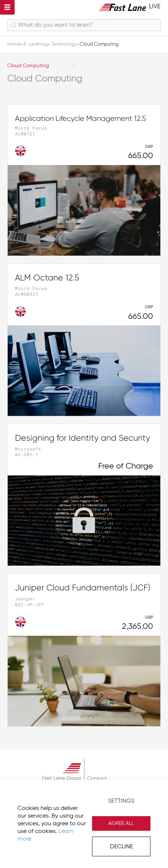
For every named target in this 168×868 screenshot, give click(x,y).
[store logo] (130, 7)
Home (14, 44)
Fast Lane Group (62, 778)
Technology (64, 44)
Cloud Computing (28, 66)
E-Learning (36, 44)
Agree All (121, 823)
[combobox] (84, 25)
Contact (97, 779)
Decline (121, 847)
